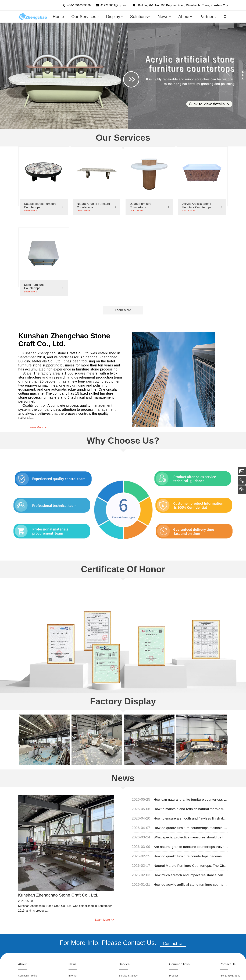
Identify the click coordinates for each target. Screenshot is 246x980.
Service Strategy (128, 972)
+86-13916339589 (79, 5)
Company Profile (28, 972)
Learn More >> (38, 424)
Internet (73, 972)
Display (173, 978)
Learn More (31, 210)
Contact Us (173, 940)
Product (174, 972)
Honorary (23, 978)
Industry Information (80, 978)
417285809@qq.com (114, 5)
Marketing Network (130, 978)
